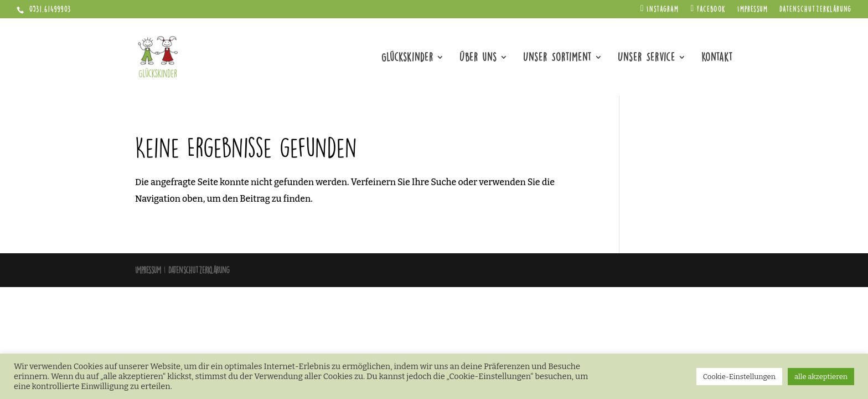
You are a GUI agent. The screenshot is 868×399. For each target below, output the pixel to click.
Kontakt (717, 58)
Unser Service (647, 58)
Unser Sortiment (557, 58)
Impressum (753, 10)
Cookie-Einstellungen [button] (739, 377)
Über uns (478, 58)
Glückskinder (407, 58)
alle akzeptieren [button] (821, 377)
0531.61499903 (49, 9)
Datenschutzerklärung (815, 10)
